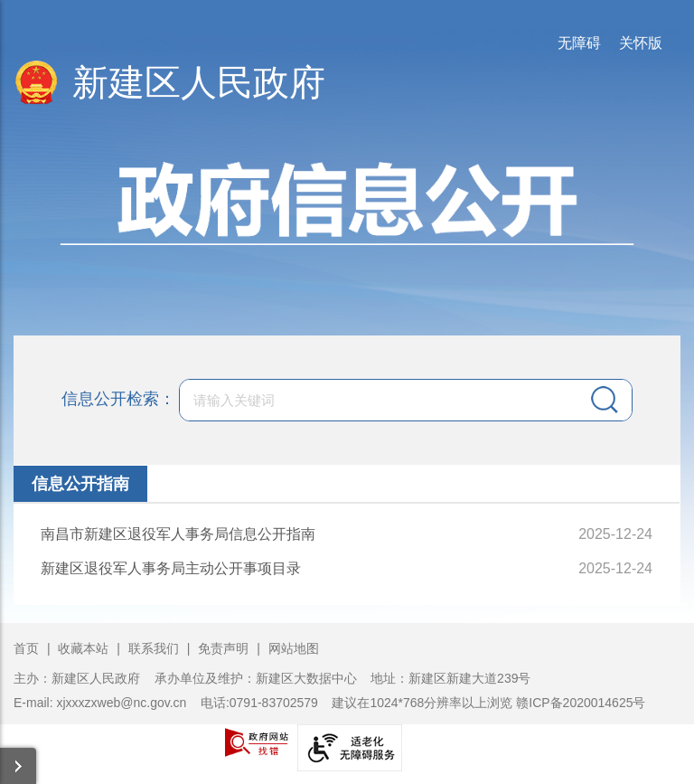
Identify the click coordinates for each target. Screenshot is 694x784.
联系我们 (154, 648)
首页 (26, 648)
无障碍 (579, 43)
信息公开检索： (118, 398)
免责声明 (225, 648)
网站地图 (294, 648)
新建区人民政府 (199, 82)
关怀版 (641, 43)
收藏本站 (85, 648)
